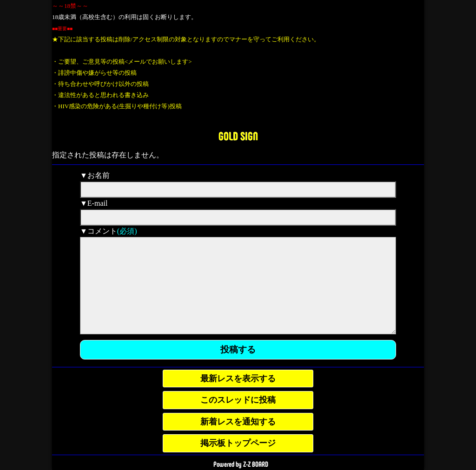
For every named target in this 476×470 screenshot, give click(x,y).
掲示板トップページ (238, 443)
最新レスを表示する (238, 379)
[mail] (238, 217)
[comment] (238, 286)
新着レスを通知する (238, 422)
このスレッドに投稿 (238, 400)
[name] (238, 189)
